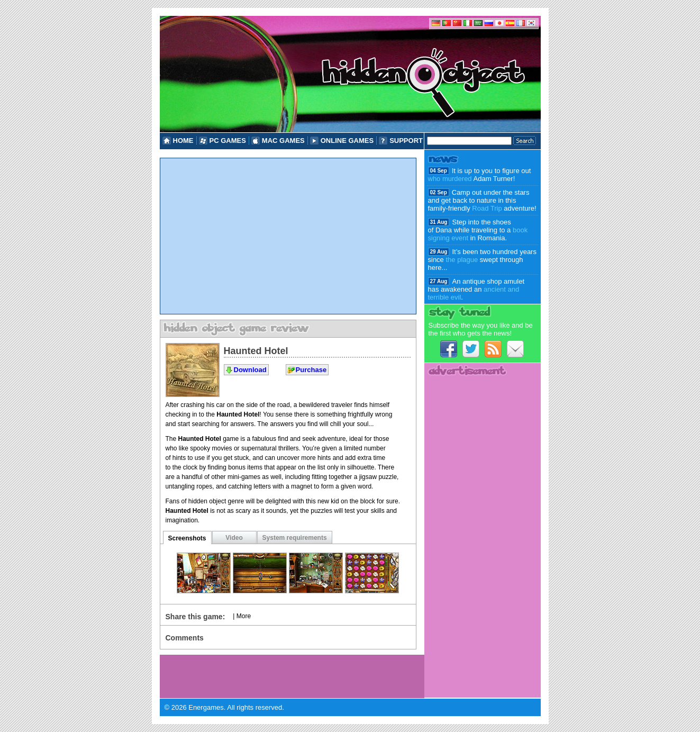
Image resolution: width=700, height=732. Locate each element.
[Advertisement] (288, 236)
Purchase (311, 370)
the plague (462, 260)
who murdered (450, 179)
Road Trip (487, 208)
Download (250, 370)
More (244, 616)
